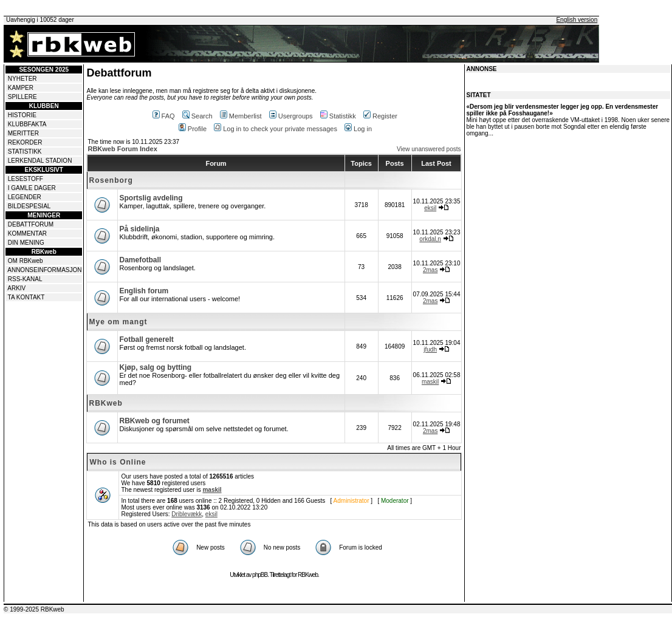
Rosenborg (111, 180)
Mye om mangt (118, 322)
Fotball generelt (146, 339)
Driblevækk (187, 514)
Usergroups (291, 116)
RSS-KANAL (25, 279)
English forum (144, 291)
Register (380, 116)
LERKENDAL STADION (40, 161)
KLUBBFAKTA (27, 124)
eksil (430, 208)
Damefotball (140, 260)
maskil (430, 382)
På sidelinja (139, 229)
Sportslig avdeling (151, 198)
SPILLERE (22, 97)
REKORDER (25, 142)
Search (197, 116)
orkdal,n (430, 239)
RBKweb (105, 403)
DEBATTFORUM (31, 224)
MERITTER (23, 133)
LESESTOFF (26, 179)
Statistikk (338, 116)
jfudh (430, 349)
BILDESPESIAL (29, 206)
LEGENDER (25, 197)
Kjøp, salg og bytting (155, 367)
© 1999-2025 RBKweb (34, 609)
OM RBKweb (26, 261)
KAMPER (21, 88)
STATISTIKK (25, 152)
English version (577, 20)
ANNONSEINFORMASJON (44, 270)
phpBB (260, 575)
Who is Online (118, 462)
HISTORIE (22, 115)
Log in (358, 129)
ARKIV (16, 288)
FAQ (164, 116)
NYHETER (22, 79)
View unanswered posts (429, 149)
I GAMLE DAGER (32, 188)
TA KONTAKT (26, 297)
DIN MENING (26, 243)
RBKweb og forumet (154, 421)
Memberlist (241, 116)
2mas (430, 270)
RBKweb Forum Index (122, 149)
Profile (193, 129)
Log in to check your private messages (276, 129)
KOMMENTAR (27, 234)
